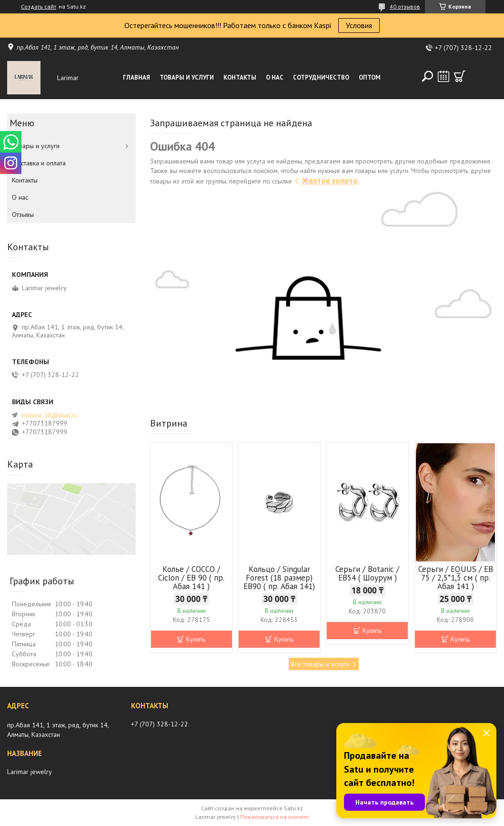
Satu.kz (293, 808)
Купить (196, 639)
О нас (275, 77)
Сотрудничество (321, 77)
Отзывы (23, 214)
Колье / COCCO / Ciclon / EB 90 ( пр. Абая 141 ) (191, 578)
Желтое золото (330, 181)
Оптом (370, 77)
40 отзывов (405, 6)
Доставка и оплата (39, 163)
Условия (359, 25)
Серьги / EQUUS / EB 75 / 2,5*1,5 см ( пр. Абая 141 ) (456, 578)
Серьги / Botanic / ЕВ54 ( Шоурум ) (367, 573)
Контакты (240, 77)
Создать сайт (39, 7)
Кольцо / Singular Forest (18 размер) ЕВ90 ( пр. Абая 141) (279, 578)
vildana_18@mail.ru (49, 415)
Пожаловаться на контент (275, 817)
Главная (136, 77)
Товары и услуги (187, 77)
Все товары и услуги (320, 664)
